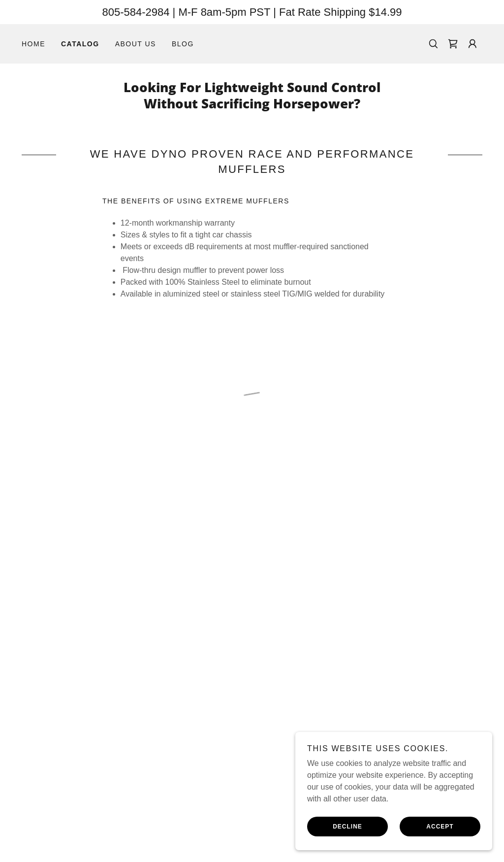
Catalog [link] (80, 44)
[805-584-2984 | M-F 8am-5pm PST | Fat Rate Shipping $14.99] (252, 12)
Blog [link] (183, 44)
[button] (453, 44)
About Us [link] (136, 44)
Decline (347, 827)
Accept (440, 827)
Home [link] (33, 44)
